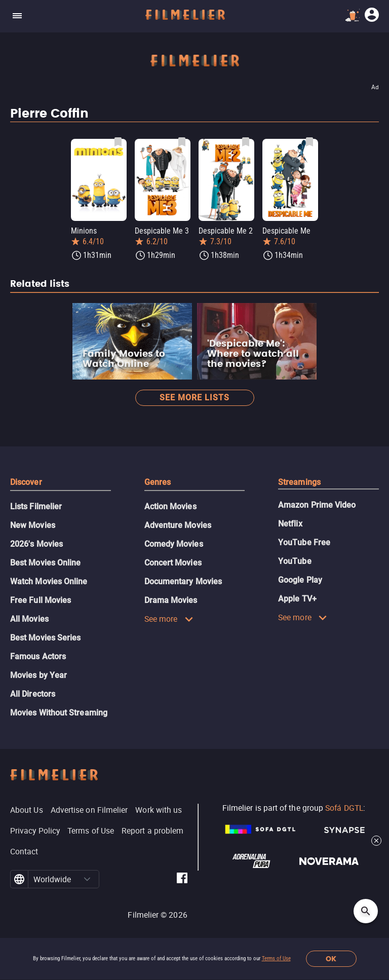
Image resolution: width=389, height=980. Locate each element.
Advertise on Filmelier (89, 810)
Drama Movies (171, 600)
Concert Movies (173, 563)
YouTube (295, 561)
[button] (87, 879)
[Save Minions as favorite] (118, 142)
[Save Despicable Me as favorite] (309, 142)
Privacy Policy (35, 831)
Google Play (300, 580)
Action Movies (170, 506)
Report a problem (152, 831)
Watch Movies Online (49, 581)
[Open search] (366, 911)
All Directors (33, 694)
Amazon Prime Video (317, 505)
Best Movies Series (45, 638)
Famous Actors (38, 656)
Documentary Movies (183, 581)
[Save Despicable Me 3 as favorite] (182, 142)
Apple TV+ (297, 599)
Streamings (299, 482)
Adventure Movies (178, 525)
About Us (27, 810)
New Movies (33, 525)
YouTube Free (304, 542)
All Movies (29, 619)
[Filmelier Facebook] (182, 879)
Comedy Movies (174, 544)
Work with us (159, 810)
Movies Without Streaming (59, 713)
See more (169, 619)
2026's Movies (36, 544)
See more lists (194, 398)
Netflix (290, 524)
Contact (24, 851)
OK (331, 959)
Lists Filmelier (36, 506)
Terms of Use (276, 958)
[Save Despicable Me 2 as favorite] (246, 142)
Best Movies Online (45, 563)
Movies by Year (38, 675)
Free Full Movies (41, 600)
